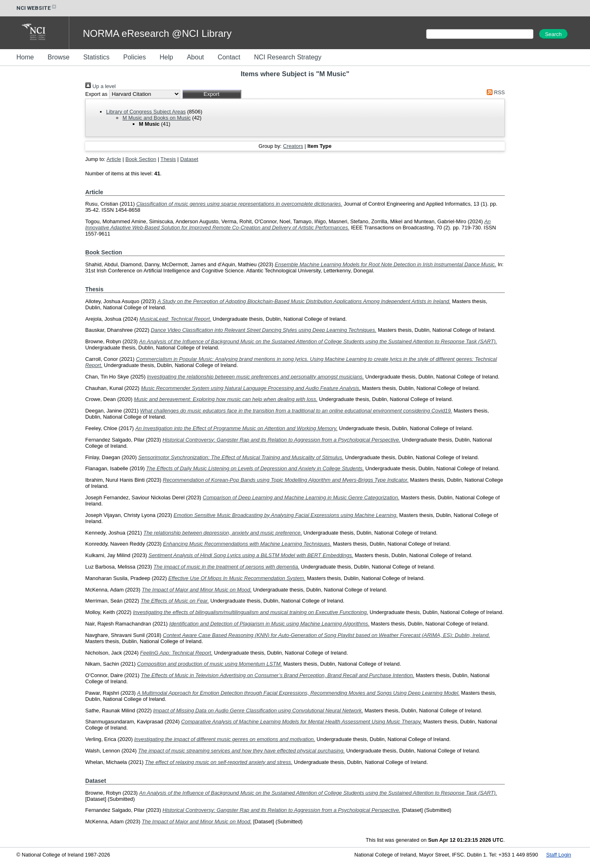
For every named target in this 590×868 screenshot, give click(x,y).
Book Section (141, 159)
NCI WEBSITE (37, 8)
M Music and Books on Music (157, 118)
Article (114, 159)
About (195, 57)
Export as (96, 94)
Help (166, 57)
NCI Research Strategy (288, 57)
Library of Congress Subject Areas (146, 112)
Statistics (96, 57)
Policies (135, 57)
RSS (495, 92)
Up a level (100, 86)
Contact (229, 57)
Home (25, 57)
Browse (58, 57)
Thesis (168, 159)
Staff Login (559, 855)
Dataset (189, 159)
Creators (293, 146)
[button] (212, 94)
